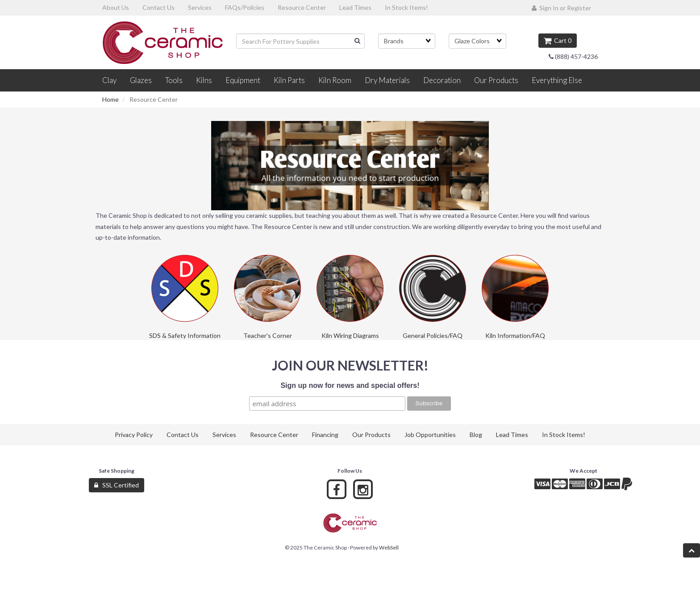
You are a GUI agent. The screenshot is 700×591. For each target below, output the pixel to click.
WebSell (389, 547)
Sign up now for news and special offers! (350, 385)
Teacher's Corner (268, 335)
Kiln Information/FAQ (515, 335)
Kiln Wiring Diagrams (350, 335)
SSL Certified (117, 485)
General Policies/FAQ (433, 335)
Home (110, 99)
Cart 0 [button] (558, 40)
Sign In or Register (561, 8)
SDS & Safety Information (185, 335)
